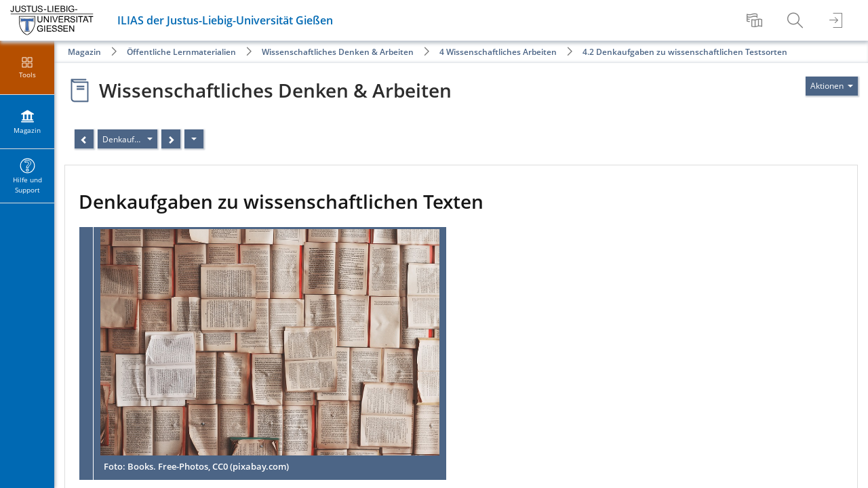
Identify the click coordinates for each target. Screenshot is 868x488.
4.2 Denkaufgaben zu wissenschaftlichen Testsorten (685, 52)
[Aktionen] (194, 139)
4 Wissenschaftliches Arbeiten (498, 52)
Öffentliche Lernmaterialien (181, 52)
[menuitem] (756, 20)
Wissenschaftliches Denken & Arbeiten (338, 52)
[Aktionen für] (832, 86)
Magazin (84, 52)
